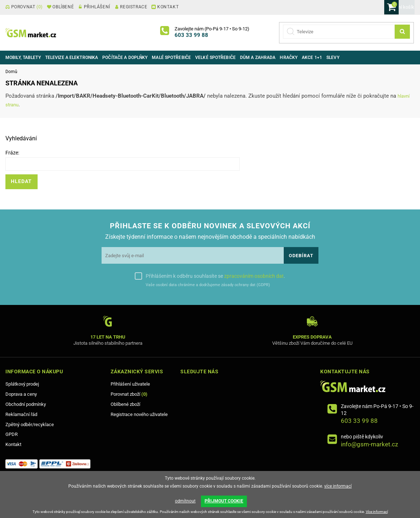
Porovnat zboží (129, 394)
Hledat (21, 181)
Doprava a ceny (21, 394)
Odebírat (301, 256)
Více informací (377, 512)
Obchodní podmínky (26, 404)
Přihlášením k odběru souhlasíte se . (215, 276)
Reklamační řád (21, 414)
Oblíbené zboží (125, 404)
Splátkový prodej (22, 384)
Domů (11, 72)
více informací (338, 489)
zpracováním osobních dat (254, 276)
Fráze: (12, 153)
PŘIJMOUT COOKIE (224, 503)
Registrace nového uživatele (139, 414)
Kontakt (13, 444)
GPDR (12, 434)
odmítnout (185, 503)
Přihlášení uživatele (130, 384)
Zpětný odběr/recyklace (30, 424)
